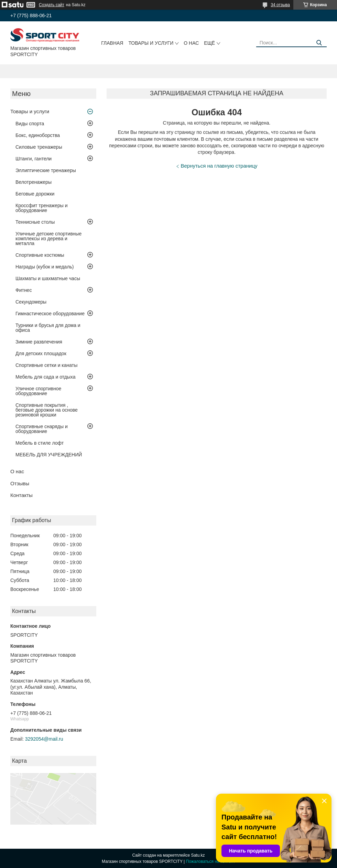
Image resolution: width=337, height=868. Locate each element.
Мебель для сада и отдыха (45, 377)
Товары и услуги (151, 43)
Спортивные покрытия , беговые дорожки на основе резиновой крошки (47, 410)
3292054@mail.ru (44, 739)
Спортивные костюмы (40, 255)
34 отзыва (280, 5)
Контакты (21, 495)
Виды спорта (30, 124)
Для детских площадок (41, 353)
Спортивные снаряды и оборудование (42, 429)
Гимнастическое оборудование (50, 314)
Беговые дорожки (35, 194)
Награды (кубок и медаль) (45, 267)
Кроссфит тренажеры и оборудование (42, 208)
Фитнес (24, 290)
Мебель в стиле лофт (40, 443)
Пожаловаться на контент (211, 861)
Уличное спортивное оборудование (38, 391)
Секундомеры (31, 302)
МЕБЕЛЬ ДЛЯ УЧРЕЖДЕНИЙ (49, 455)
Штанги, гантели (34, 159)
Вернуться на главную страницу (219, 166)
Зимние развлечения (39, 342)
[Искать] (319, 43)
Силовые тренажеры (39, 147)
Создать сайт (52, 5)
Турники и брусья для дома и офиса (48, 328)
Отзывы (20, 483)
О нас (191, 43)
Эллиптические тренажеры (46, 170)
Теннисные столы (35, 222)
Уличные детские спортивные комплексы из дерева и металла (48, 239)
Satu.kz (198, 855)
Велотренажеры (34, 182)
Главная (112, 43)
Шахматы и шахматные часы (48, 278)
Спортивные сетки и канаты (46, 365)
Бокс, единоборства (38, 135)
